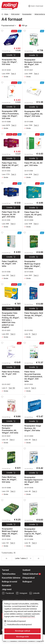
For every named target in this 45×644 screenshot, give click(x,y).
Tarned (5, 570)
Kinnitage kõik (22, 637)
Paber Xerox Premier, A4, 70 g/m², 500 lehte (11, 374)
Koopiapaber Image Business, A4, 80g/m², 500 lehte (33, 428)
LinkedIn (34, 593)
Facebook (8, 593)
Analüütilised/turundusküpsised (19, 625)
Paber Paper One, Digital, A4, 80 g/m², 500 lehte (10, 165)
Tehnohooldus (9, 574)
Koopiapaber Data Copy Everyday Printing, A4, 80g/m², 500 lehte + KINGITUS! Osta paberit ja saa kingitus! (11, 320)
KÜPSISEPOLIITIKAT (27, 616)
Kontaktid (6, 585)
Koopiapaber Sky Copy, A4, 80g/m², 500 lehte (10, 62)
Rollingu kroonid (9, 582)
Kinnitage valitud (22, 631)
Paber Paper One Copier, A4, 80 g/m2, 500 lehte (33, 214)
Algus (6, 14)
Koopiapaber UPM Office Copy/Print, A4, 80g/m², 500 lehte (34, 114)
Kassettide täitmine (11, 578)
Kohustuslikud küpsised (16, 621)
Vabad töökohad (32, 574)
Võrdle (5, 77)
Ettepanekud (29, 578)
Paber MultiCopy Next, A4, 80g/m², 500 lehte (9, 479)
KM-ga (24, 25)
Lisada (11, 55)
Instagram (22, 593)
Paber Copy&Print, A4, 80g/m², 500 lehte (10, 264)
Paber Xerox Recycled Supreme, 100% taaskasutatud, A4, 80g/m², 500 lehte (33, 376)
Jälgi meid (7, 589)
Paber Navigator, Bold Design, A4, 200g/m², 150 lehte (34, 315)
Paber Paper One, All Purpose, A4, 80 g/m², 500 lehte (11, 214)
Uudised (26, 570)
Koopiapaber (27, 14)
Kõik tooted (15, 14)
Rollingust (27, 582)
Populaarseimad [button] (9, 26)
